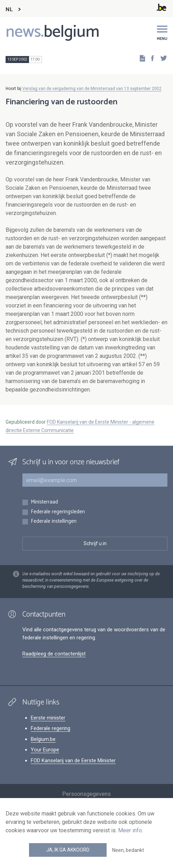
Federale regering (51, 728)
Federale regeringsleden (58, 512)
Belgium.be (43, 739)
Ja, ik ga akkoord (68, 850)
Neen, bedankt (128, 850)
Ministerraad (44, 502)
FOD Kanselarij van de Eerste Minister (73, 761)
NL (9, 10)
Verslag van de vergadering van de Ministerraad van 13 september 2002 (92, 89)
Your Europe (45, 750)
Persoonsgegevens (86, 794)
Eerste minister (48, 718)
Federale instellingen (54, 522)
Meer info (130, 830)
